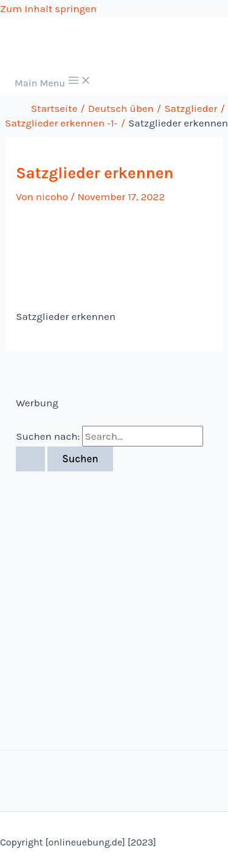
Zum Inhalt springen (48, 9)
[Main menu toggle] (53, 81)
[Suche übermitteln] (30, 459)
